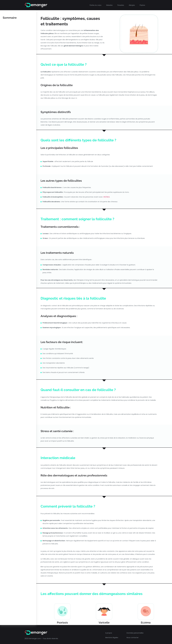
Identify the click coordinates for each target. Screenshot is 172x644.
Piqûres (142, 5)
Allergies (132, 5)
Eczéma (146, 622)
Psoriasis (62, 622)
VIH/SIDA (106, 197)
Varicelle (104, 622)
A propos (109, 632)
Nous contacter (133, 637)
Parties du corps (95, 5)
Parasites (121, 5)
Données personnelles (135, 632)
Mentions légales (112, 637)
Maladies (109, 5)
